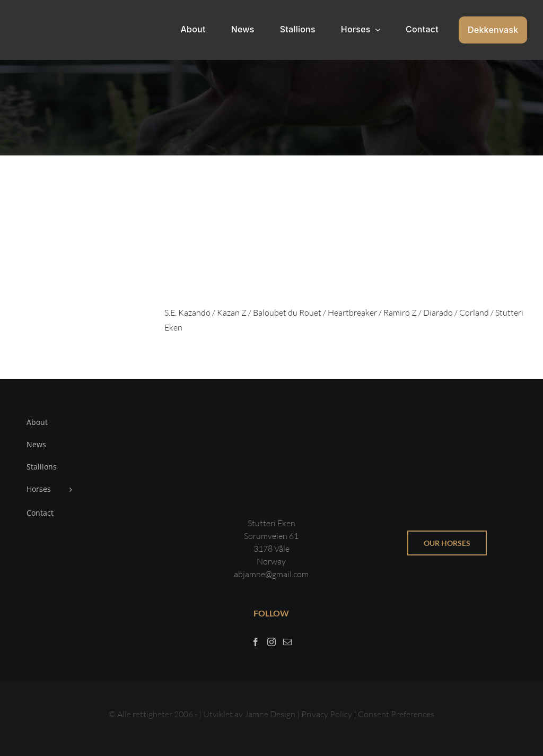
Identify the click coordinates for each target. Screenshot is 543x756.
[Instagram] (271, 642)
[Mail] (287, 642)
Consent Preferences (396, 714)
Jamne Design (270, 714)
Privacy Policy (327, 714)
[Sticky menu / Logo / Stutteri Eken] (43, 16)
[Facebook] (256, 642)
